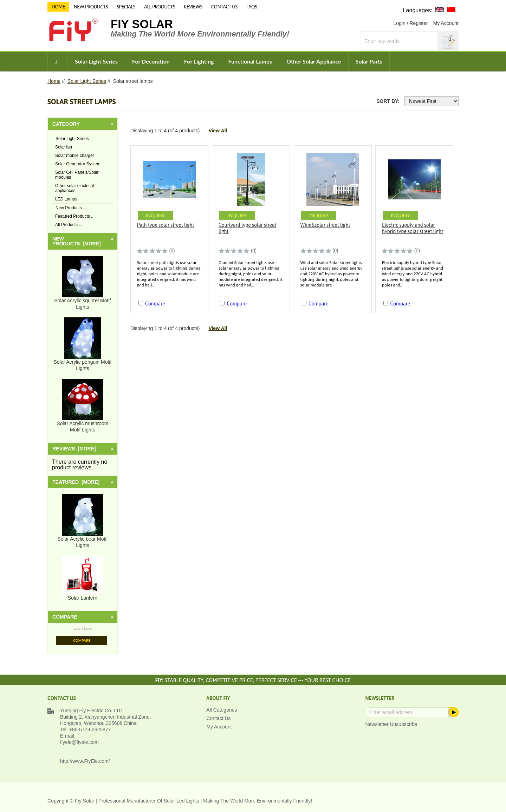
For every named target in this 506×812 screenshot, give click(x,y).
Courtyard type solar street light (247, 228)
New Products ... (71, 208)
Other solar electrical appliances (74, 188)
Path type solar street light (166, 225)
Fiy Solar (142, 24)
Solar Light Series (96, 61)
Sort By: (388, 101)
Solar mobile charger (75, 156)
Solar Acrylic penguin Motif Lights (82, 344)
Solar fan (64, 147)
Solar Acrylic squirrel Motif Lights (82, 283)
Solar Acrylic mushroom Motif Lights (82, 406)
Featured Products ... (75, 216)
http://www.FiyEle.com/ (85, 761)
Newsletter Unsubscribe (391, 724)
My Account (446, 23)
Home (54, 81)
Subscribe (453, 712)
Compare (82, 640)
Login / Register (411, 23)
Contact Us (218, 718)
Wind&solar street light (325, 225)
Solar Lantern (83, 578)
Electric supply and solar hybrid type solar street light (413, 228)
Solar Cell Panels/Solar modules (77, 175)
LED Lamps (66, 199)
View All (218, 131)
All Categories (222, 710)
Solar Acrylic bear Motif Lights (82, 521)
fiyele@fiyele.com (79, 742)
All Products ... (69, 225)
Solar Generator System (78, 164)
